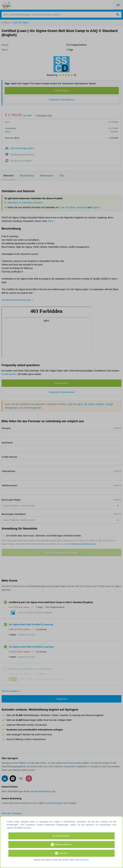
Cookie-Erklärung (81, 860)
